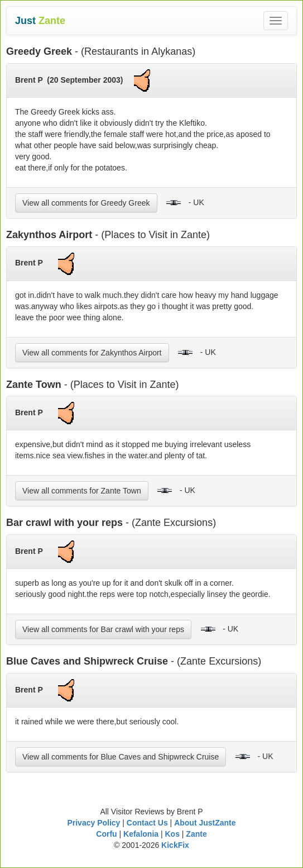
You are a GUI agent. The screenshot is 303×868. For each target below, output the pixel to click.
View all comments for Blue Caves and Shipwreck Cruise (121, 757)
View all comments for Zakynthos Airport (92, 353)
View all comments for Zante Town (82, 491)
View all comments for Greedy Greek (86, 203)
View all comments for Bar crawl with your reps (103, 629)
